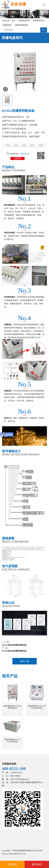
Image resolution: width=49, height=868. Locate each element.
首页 (14, 21)
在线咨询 (18, 158)
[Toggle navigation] (44, 5)
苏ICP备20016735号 (18, 854)
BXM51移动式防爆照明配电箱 (14, 645)
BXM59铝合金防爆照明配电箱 (14, 651)
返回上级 (25, 661)
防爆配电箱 (7, 25)
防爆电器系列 (24, 21)
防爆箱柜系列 (38, 21)
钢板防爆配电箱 (21, 25)
